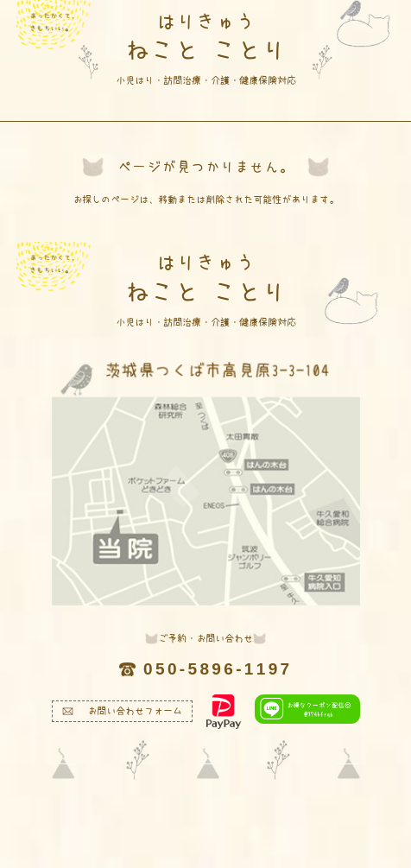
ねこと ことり (206, 48)
